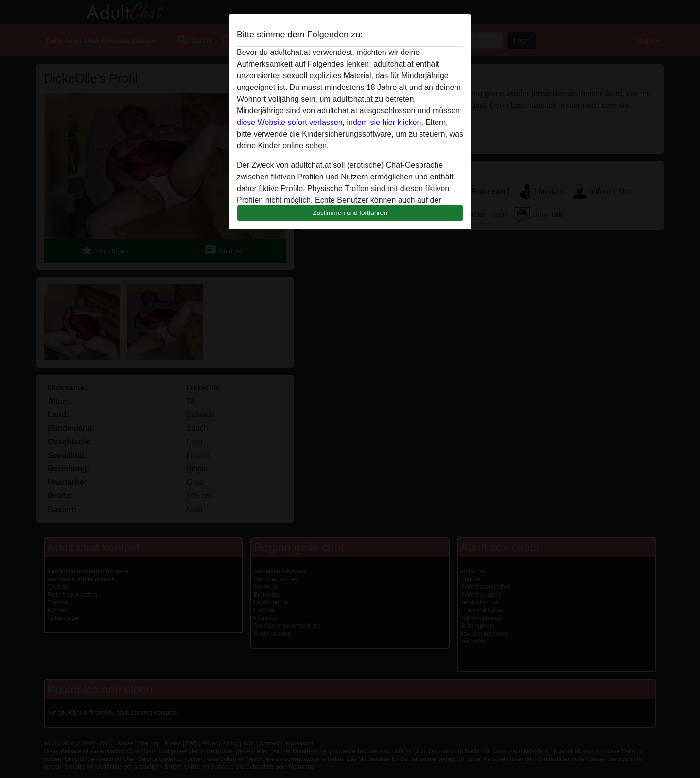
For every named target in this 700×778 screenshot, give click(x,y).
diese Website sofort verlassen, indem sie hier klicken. (330, 122)
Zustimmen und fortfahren (350, 213)
